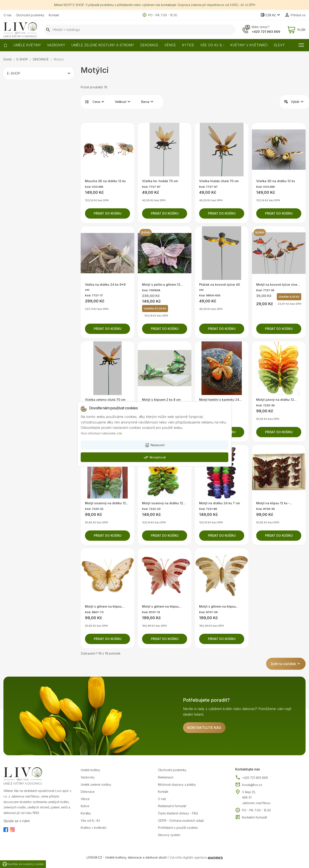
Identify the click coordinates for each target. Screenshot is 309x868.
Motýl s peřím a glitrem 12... (162, 285)
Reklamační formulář (172, 806)
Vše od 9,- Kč (90, 821)
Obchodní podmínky (30, 15)
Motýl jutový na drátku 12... (276, 400)
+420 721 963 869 (266, 32)
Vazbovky (88, 777)
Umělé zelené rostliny (96, 785)
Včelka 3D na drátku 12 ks (276, 181)
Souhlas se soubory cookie (23, 864)
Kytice (85, 806)
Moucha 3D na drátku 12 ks (105, 181)
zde (119, 433)
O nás (8, 15)
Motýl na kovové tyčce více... (278, 285)
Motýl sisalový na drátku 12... (107, 503)
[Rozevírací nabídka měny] (271, 15)
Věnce (85, 799)
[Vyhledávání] (140, 30)
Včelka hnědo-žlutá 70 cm (219, 181)
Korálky (86, 813)
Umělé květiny (90, 770)
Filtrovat (87, 102)
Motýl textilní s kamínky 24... (220, 400)
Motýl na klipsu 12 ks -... (274, 503)
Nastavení (155, 445)
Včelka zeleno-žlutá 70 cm (105, 400)
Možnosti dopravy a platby (177, 785)
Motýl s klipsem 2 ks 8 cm (161, 400)
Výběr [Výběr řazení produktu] (298, 102)
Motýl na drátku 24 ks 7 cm (220, 503)
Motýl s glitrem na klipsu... (105, 606)
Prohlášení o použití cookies (178, 828)
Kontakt (54, 15)
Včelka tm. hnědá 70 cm (160, 181)
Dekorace (88, 792)
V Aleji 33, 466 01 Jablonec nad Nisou (256, 797)
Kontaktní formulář (251, 817)
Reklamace (166, 777)
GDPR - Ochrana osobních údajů (181, 821)
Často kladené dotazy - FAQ (178, 813)
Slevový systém (169, 835)
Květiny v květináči (94, 828)
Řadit (286, 102)
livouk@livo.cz (249, 785)
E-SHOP (14, 73)
